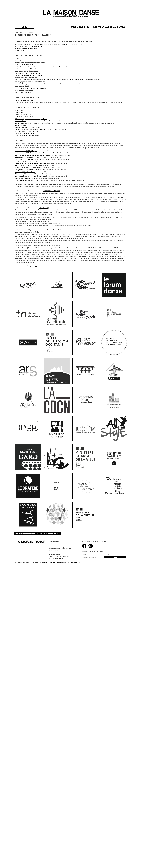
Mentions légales (66, 563)
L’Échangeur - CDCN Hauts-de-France (28, 172)
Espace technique (51, 563)
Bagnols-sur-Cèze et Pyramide (32, 83)
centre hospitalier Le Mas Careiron (28, 88)
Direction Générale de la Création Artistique (33, 103)
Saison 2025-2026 (84, 27)
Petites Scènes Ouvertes (51, 205)
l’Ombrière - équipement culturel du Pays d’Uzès (31, 133)
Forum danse (19, 125)
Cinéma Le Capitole (22, 131)
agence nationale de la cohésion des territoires (85, 94)
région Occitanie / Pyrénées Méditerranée (30, 61)
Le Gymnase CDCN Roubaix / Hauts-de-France (31, 184)
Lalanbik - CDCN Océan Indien (25, 186)
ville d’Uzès (20, 65)
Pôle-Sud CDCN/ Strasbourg (24, 188)
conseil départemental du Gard (27, 63)
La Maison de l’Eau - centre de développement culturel (33, 144)
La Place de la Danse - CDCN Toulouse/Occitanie (31, 190)
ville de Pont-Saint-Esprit (25, 79)
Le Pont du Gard (20, 139)
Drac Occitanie (76, 98)
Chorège (18, 176)
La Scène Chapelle (21, 142)
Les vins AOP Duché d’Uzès (24, 115)
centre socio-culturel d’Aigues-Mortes (59, 81)
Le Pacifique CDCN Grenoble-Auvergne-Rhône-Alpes (33, 178)
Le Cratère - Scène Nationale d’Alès (27, 148)
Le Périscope (19, 137)
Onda (18, 73)
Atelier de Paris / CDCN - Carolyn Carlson (29, 182)
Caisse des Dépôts (25, 107)
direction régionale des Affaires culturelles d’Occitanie (50, 59)
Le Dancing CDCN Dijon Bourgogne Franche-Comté (32, 174)
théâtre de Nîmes (21, 135)
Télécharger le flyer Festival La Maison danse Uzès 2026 (37, 534)
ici (36, 280)
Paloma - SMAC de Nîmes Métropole (27, 146)
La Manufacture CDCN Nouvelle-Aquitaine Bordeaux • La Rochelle (37, 167)
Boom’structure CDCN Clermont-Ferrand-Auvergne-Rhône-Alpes (36, 195)
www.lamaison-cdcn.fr (56, 559)
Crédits (77, 563)
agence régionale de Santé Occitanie (30, 90)
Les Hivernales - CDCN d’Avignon (26, 165)
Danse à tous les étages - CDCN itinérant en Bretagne (33, 169)
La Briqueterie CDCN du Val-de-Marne (28, 193)
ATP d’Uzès (19, 127)
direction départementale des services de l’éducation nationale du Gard (42, 98)
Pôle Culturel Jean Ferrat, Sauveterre (27, 150)
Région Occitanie (59, 94)
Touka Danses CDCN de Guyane (26, 180)
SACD (19, 75)
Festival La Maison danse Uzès (113, 27)
